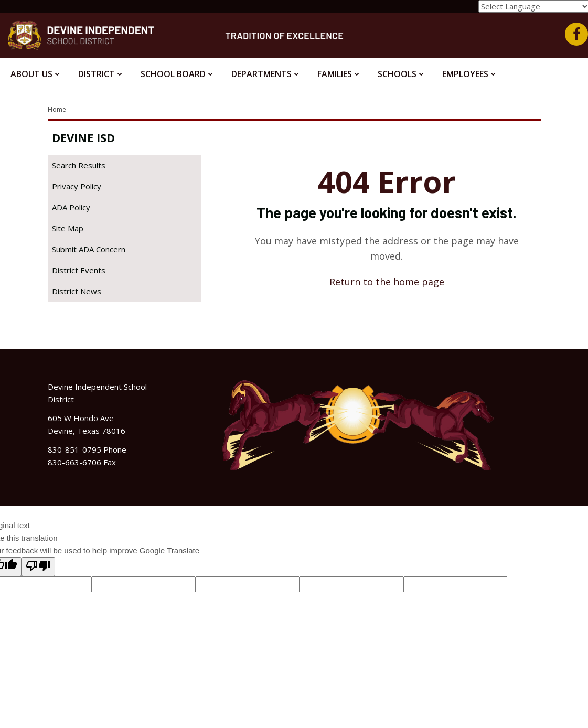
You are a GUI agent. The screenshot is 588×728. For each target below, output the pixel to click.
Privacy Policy (77, 186)
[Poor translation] (38, 567)
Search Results (79, 165)
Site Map (68, 228)
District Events (79, 270)
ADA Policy (71, 207)
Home (57, 109)
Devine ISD (83, 137)
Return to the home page (387, 282)
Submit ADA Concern (89, 249)
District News (77, 291)
